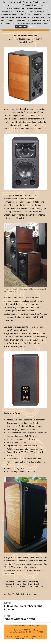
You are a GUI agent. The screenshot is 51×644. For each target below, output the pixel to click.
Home (10, 636)
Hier (6, 557)
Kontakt (17, 636)
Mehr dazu (33, 26)
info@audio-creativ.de (16, 632)
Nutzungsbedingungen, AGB (32, 636)
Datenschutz (20, 638)
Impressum (31, 638)
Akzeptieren (21, 26)
